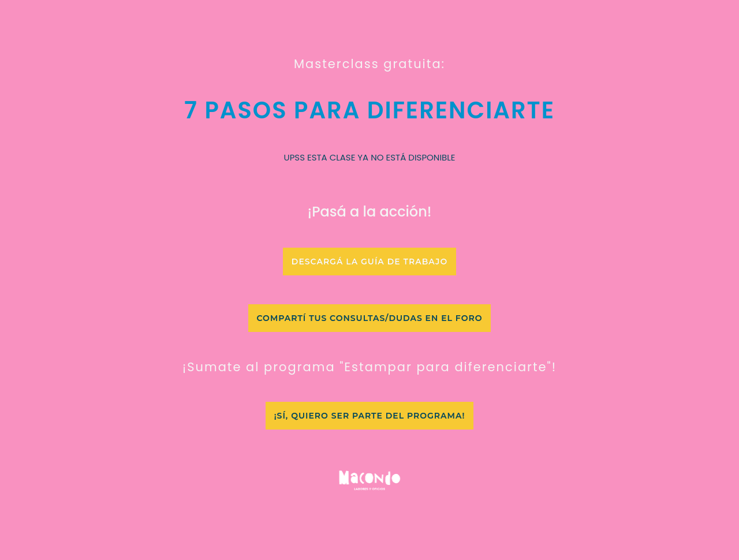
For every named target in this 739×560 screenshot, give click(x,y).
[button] (369, 262)
